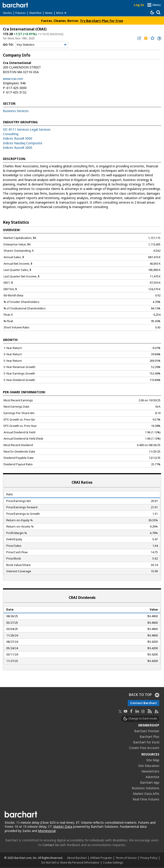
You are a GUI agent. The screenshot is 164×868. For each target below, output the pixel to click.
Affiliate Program (101, 858)
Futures (21, 13)
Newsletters (150, 771)
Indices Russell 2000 (18, 148)
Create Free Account (144, 748)
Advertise (152, 777)
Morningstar (47, 831)
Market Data (63, 827)
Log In (139, 5)
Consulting (11, 134)
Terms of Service (126, 858)
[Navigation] (42, 45)
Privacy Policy (149, 858)
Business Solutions (146, 788)
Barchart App (150, 782)
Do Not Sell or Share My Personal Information (70, 862)
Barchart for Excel (146, 742)
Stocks (7, 13)
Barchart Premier (147, 731)
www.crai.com (13, 79)
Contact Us (51, 845)
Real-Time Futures (146, 799)
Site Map (153, 760)
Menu (157, 5)
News (49, 13)
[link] (159, 38)
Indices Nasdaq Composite (23, 143)
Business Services (16, 111)
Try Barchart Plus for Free (101, 21)
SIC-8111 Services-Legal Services (27, 129)
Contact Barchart (144, 703)
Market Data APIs (146, 794)
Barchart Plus (149, 737)
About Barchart (77, 858)
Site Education (149, 766)
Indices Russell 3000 (18, 138)
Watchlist (35, 13)
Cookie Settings (113, 862)
